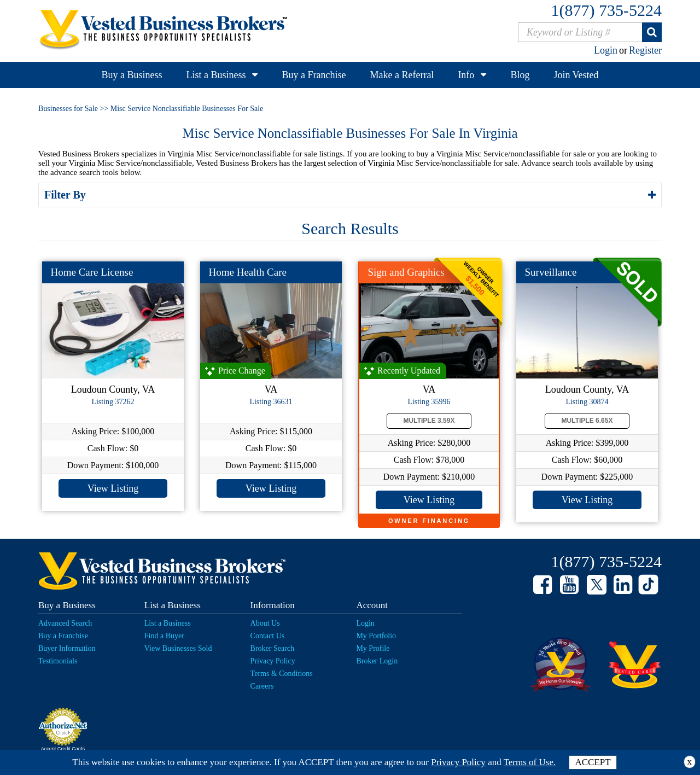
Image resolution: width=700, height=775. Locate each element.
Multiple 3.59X (429, 421)
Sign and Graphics (406, 272)
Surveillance (551, 272)
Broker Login (377, 661)
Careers (262, 686)
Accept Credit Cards (63, 749)
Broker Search (272, 648)
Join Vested (576, 75)
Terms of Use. (530, 762)
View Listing (113, 488)
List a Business (216, 75)
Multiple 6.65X (587, 421)
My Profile (373, 648)
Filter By (67, 195)
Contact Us (268, 636)
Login (606, 50)
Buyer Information (67, 648)
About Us (265, 623)
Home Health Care (248, 272)
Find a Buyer (164, 636)
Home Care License (92, 272)
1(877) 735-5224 (606, 10)
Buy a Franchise (314, 75)
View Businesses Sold (178, 648)
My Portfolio (376, 636)
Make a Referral (402, 75)
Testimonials (58, 661)
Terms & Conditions (282, 674)
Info (466, 75)
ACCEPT (593, 762)
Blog (520, 75)
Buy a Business (132, 75)
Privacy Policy (273, 661)
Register (645, 50)
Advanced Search (65, 623)
